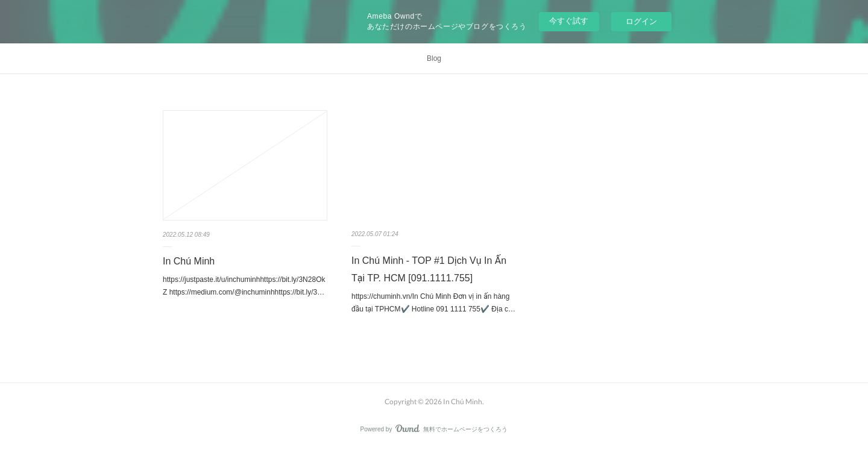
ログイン (641, 21)
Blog (434, 58)
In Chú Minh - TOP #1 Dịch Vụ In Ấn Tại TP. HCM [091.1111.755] (429, 269)
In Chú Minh (189, 261)
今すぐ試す (569, 21)
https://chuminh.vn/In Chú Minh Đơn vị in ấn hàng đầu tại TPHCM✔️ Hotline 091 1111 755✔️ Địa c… (433, 303)
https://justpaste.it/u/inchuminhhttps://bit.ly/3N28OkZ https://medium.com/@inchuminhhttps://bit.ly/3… (244, 286)
